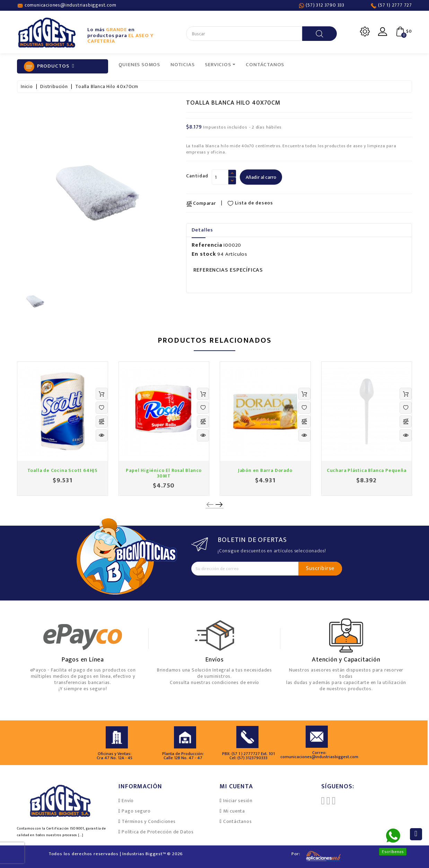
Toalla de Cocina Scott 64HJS (63, 470)
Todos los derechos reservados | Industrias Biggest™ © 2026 (116, 854)
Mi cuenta (234, 811)
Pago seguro (136, 811)
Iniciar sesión (238, 801)
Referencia (207, 245)
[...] (81, 835)
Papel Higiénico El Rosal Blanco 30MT (164, 473)
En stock (204, 254)
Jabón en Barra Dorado (265, 470)
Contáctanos (238, 821)
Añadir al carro (261, 177)
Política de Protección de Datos (158, 832)
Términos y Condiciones (149, 821)
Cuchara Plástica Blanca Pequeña (367, 470)
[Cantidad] (220, 177)
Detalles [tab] (202, 230)
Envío (128, 801)
